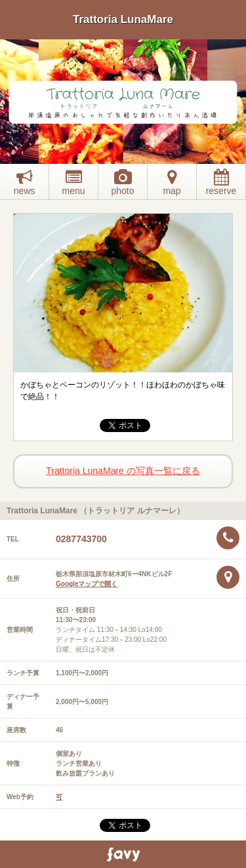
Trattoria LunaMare (123, 19)
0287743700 (81, 539)
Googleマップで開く (87, 584)
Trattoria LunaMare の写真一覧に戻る (123, 471)
